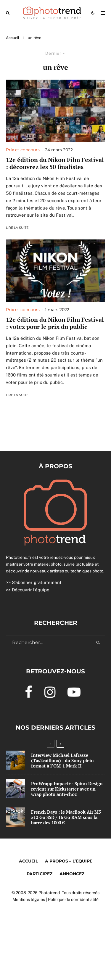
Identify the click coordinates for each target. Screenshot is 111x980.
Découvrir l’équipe (31, 590)
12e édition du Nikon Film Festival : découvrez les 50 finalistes (55, 163)
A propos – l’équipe (69, 861)
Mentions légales (29, 899)
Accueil (28, 861)
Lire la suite (17, 228)
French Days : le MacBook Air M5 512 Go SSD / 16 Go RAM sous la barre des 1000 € (66, 818)
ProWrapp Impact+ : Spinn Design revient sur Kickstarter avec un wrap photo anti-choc (67, 789)
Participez (40, 874)
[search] (98, 643)
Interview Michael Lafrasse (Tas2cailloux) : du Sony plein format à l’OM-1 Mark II (62, 760)
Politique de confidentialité (73, 899)
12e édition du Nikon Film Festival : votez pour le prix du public (55, 323)
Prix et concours (23, 150)
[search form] (49, 643)
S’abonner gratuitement (37, 582)
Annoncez (72, 874)
